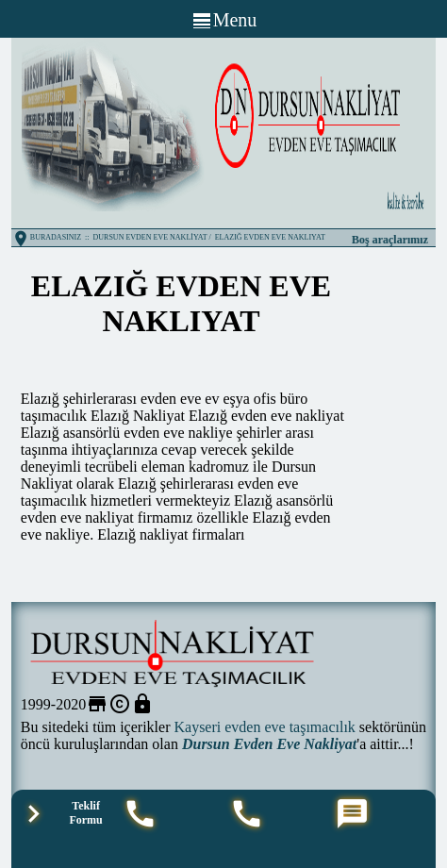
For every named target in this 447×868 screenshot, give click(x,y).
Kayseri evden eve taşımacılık (264, 727)
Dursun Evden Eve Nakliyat (269, 744)
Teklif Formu (85, 813)
